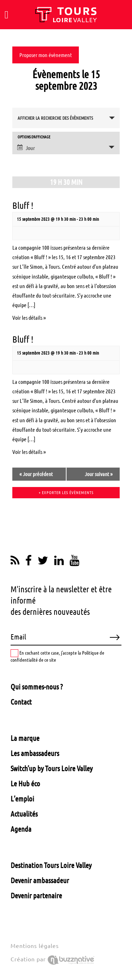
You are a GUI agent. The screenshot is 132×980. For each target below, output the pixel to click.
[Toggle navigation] (7, 15)
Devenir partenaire (36, 895)
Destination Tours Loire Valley (51, 865)
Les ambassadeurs (35, 753)
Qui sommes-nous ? (37, 687)
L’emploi (22, 799)
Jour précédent (36, 474)
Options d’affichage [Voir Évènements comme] (34, 137)
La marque (25, 738)
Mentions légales (35, 946)
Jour (26, 148)
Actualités (24, 814)
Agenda (21, 829)
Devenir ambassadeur (40, 880)
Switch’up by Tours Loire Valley (52, 768)
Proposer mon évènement (46, 55)
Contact (21, 702)
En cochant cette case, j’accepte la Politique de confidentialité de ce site (57, 656)
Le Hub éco (25, 784)
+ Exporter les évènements (66, 492)
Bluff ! (23, 205)
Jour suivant (99, 474)
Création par (52, 959)
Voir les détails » (29, 318)
